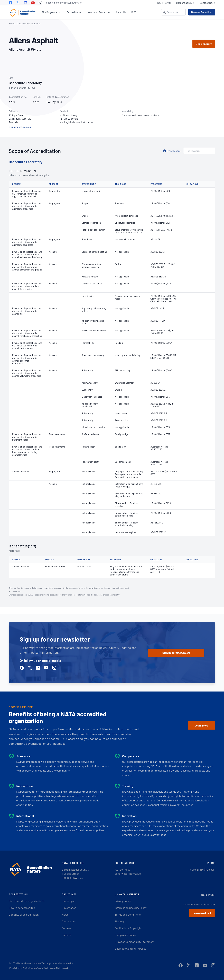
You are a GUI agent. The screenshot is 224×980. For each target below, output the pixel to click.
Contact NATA (207, 3)
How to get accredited (22, 908)
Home (12, 23)
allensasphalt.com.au (20, 127)
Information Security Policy (131, 908)
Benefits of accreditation (24, 915)
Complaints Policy (125, 935)
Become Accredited (202, 12)
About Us (121, 12)
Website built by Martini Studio (22, 968)
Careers (67, 935)
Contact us (68, 921)
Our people (68, 901)
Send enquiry (204, 44)
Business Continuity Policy (130, 948)
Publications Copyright (128, 928)
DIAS (134, 12)
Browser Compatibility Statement (135, 942)
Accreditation (74, 12)
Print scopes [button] (174, 151)
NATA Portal (164, 3)
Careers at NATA (185, 3)
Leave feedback (202, 913)
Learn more (202, 725)
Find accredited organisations (27, 901)
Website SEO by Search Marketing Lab (52, 968)
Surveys (67, 928)
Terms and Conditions (128, 915)
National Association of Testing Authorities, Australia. (45, 963)
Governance (69, 908)
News (65, 915)
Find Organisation (52, 12)
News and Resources (99, 12)
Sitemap (120, 921)
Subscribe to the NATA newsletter (64, 3)
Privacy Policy (123, 901)
